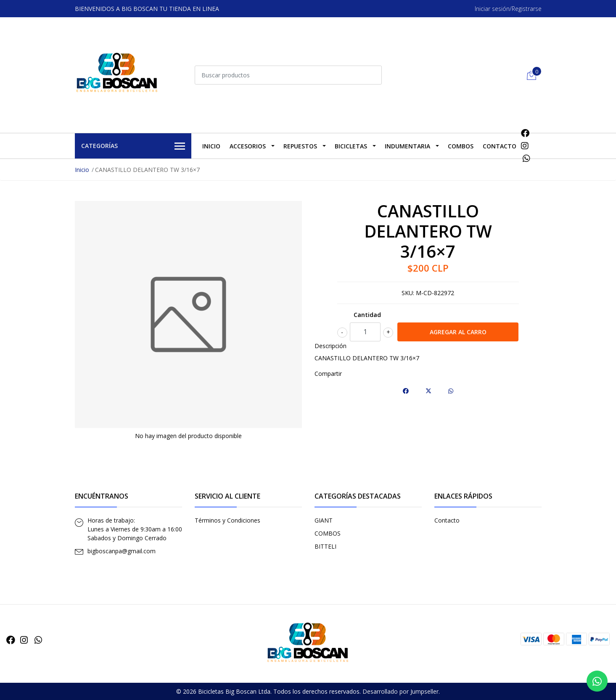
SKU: (408, 293)
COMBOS (461, 146)
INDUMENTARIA (407, 146)
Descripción (330, 346)
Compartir (328, 374)
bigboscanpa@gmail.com (122, 551)
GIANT (324, 520)
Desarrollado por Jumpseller (401, 691)
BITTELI (325, 546)
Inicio (211, 146)
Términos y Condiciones (227, 520)
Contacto (500, 146)
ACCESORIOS (248, 146)
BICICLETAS (351, 146)
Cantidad (367, 315)
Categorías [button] (133, 146)
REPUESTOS (300, 146)
